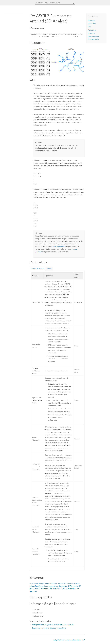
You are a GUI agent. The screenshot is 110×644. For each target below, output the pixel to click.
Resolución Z (35, 589)
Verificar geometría (59, 246)
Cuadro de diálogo (38, 269)
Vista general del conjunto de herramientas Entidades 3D (53, 625)
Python (49, 269)
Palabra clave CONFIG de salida (62, 589)
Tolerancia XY (75, 586)
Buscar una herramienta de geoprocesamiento (49, 628)
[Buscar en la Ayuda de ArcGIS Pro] (53, 3)
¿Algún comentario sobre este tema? (71, 640)
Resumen (91, 20)
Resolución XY (64, 586)
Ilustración (92, 24)
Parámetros (92, 30)
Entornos (91, 33)
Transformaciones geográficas (46, 586)
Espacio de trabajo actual (39, 584)
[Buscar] (73, 3)
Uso (90, 27)
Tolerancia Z (45, 589)
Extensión (53, 584)
